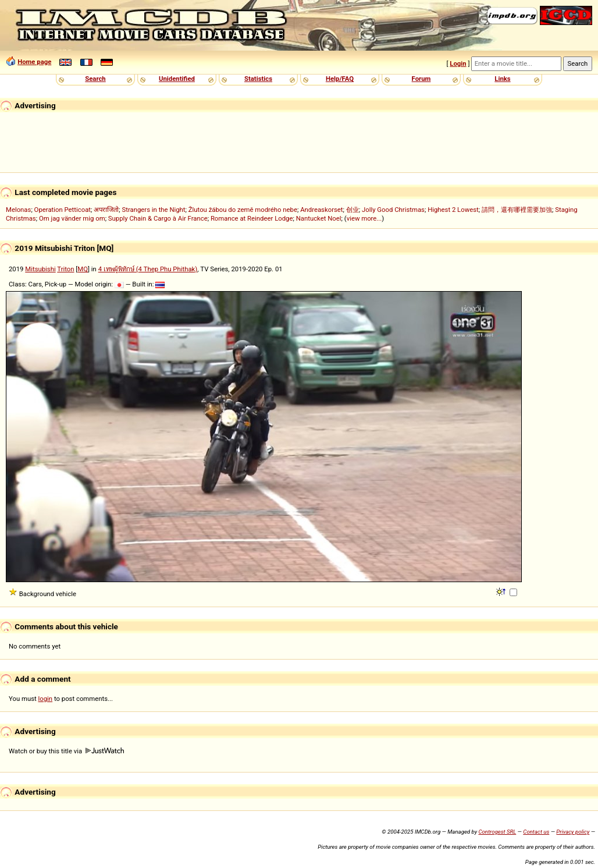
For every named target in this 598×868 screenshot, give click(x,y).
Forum (421, 79)
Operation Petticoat (63, 210)
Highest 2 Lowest (453, 210)
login (46, 699)
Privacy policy (573, 832)
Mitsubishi (40, 269)
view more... (364, 218)
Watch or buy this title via (66, 751)
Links (502, 79)
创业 (353, 210)
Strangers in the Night (153, 210)
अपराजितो (106, 210)
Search (95, 79)
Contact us (536, 832)
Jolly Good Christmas (393, 210)
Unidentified (177, 79)
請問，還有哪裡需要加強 (517, 210)
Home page (34, 62)
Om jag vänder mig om (72, 218)
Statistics (258, 79)
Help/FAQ (340, 79)
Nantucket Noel (319, 218)
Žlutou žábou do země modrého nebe (243, 210)
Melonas (18, 210)
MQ (83, 269)
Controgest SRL (497, 832)
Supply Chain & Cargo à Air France (158, 218)
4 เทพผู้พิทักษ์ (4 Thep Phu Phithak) (148, 269)
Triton (65, 269)
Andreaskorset (321, 210)
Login (458, 63)
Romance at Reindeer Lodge (252, 218)
